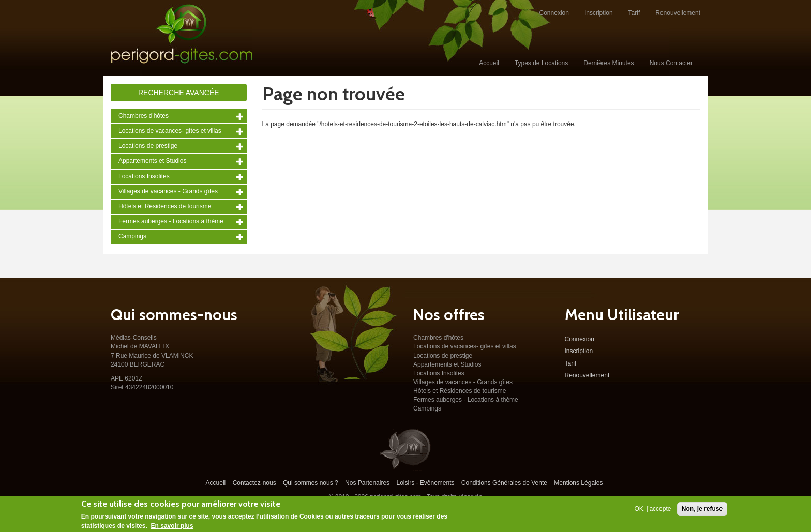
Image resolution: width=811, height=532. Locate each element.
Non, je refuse (702, 511)
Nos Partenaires (367, 483)
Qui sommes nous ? (311, 483)
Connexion (554, 13)
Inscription (599, 13)
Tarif (634, 13)
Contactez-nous (254, 483)
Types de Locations (541, 63)
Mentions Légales (578, 483)
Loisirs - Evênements (425, 483)
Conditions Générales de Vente (504, 483)
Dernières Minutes (609, 63)
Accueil (489, 63)
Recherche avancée (179, 93)
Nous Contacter (671, 63)
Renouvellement (678, 13)
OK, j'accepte (652, 511)
